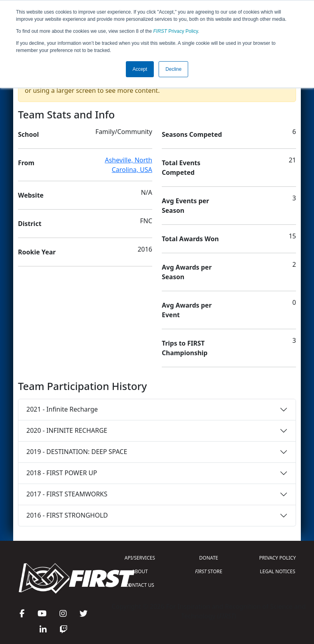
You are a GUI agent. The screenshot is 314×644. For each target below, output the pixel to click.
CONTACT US (140, 585)
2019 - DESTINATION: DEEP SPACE (77, 452)
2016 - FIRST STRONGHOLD (67, 515)
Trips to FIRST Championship (185, 348)
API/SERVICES (140, 558)
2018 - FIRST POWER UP (62, 473)
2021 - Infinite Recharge (62, 409)
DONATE (209, 558)
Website (31, 195)
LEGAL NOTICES (278, 571)
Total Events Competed (181, 168)
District (30, 224)
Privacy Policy (176, 31)
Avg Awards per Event (187, 310)
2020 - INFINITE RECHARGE (67, 430)
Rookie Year (37, 252)
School (28, 134)
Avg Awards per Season (187, 272)
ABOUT (140, 571)
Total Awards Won (190, 239)
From (26, 163)
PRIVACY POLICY (278, 558)
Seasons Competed (192, 134)
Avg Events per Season (185, 206)
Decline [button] (173, 69)
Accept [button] (140, 69)
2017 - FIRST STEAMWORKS (67, 494)
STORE (209, 571)
